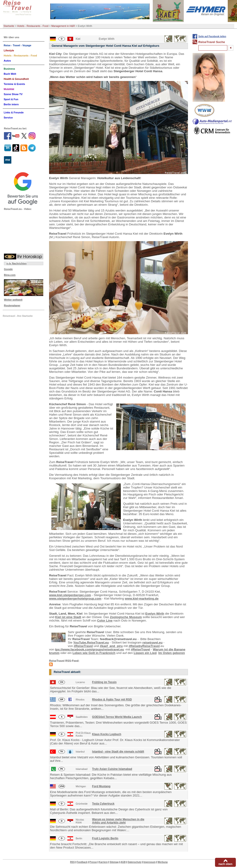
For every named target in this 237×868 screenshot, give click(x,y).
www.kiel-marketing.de (142, 599)
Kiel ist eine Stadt (68, 617)
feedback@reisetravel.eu (118, 639)
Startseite (9, 26)
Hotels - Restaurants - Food (33, 26)
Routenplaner (12, 305)
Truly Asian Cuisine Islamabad (112, 769)
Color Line (105, 621)
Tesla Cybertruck (103, 804)
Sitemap (114, 862)
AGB (123, 862)
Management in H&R (63, 26)
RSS (73, 862)
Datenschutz (134, 862)
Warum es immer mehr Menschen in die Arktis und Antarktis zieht (118, 821)
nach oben (225, 864)
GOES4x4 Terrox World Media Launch (117, 717)
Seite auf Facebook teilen (212, 36)
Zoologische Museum (126, 617)
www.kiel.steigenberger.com (70, 595)
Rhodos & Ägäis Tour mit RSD (112, 700)
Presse (93, 862)
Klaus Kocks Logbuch (107, 734)
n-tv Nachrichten (17, 263)
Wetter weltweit (13, 300)
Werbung (163, 862)
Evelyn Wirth (155, 614)
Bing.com (10, 275)
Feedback (82, 862)
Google (8, 269)
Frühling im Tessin (104, 682)
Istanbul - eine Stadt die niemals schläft (118, 752)
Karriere (103, 862)
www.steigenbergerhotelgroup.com (75, 599)
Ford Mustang (101, 786)
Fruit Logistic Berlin (105, 838)
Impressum (149, 862)
